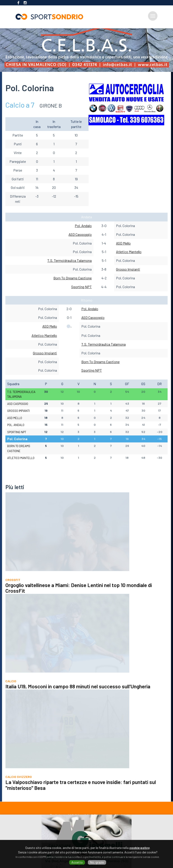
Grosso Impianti (128, 269)
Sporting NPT (81, 287)
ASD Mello (123, 243)
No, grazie (97, 862)
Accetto (77, 862)
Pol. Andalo (83, 226)
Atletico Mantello (129, 252)
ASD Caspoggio (80, 234)
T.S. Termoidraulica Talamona (69, 260)
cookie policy (139, 848)
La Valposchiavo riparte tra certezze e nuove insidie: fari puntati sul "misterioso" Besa (81, 791)
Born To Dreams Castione (73, 278)
